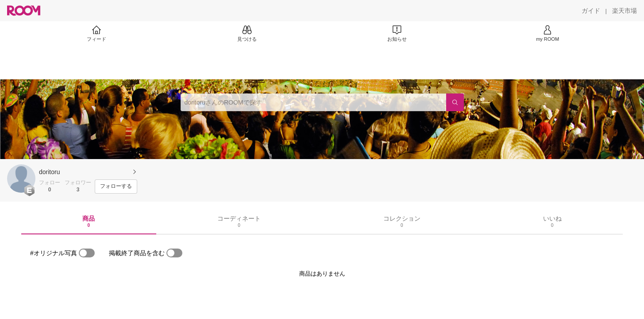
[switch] (87, 253)
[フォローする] (116, 187)
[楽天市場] (625, 11)
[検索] (455, 102)
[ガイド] (591, 11)
